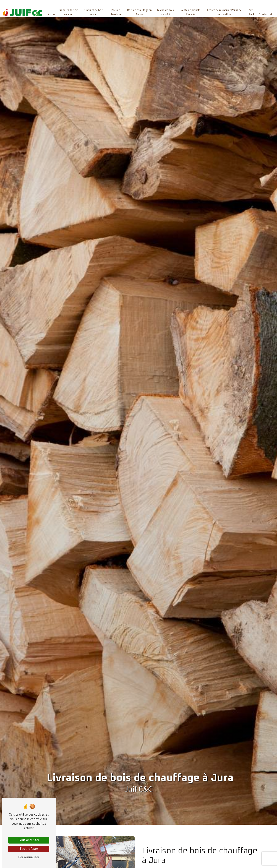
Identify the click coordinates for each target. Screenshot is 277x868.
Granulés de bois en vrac (68, 12)
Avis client (251, 12)
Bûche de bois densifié (165, 12)
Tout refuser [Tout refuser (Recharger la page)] (29, 849)
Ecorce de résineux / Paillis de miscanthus (224, 12)
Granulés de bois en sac (94, 12)
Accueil (52, 15)
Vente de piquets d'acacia (190, 12)
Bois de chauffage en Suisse (140, 12)
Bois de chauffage (116, 12)
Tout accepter (29, 840)
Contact (264, 15)
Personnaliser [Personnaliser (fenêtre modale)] (29, 857)
